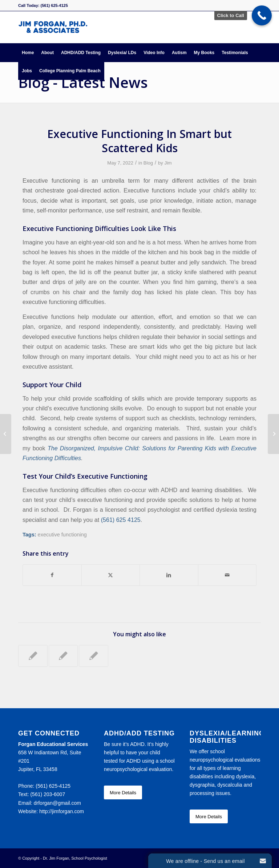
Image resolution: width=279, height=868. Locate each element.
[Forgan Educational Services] (53, 27)
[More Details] (123, 792)
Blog (148, 163)
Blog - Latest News (83, 82)
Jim (168, 163)
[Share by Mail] (227, 575)
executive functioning (62, 535)
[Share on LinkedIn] (169, 575)
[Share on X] (111, 575)
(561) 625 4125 (121, 520)
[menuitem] (28, 53)
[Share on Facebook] (52, 575)
